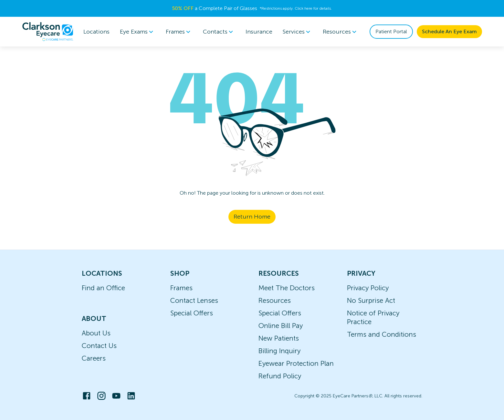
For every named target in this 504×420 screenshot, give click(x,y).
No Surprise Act (371, 300)
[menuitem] (138, 32)
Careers (94, 358)
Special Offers (192, 313)
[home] (48, 32)
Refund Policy (280, 376)
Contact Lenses (194, 300)
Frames (181, 288)
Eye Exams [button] (138, 32)
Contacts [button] (219, 32)
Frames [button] (179, 32)
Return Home (252, 217)
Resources (275, 300)
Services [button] (298, 32)
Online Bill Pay (281, 326)
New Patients (279, 338)
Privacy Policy (368, 288)
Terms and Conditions (382, 334)
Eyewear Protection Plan (296, 363)
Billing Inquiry (279, 351)
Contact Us (99, 346)
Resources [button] (341, 32)
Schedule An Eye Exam (449, 31)
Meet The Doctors (287, 288)
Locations (96, 32)
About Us (96, 333)
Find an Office (103, 288)
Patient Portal (391, 31)
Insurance (259, 32)
